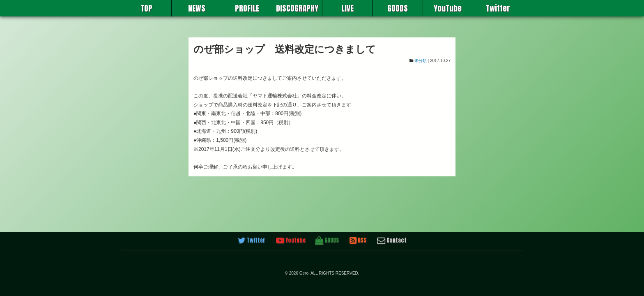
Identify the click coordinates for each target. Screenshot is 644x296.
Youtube (291, 240)
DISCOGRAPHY (297, 8)
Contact (392, 240)
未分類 (421, 61)
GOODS (398, 8)
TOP (146, 8)
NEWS (197, 8)
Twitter (498, 8)
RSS (358, 240)
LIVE (347, 8)
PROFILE (247, 8)
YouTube (448, 8)
